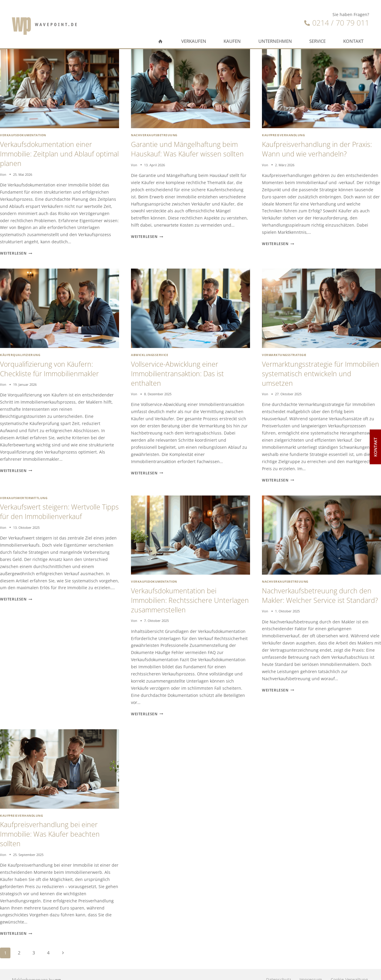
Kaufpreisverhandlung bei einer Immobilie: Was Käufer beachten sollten (55, 825)
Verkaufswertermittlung (24, 493)
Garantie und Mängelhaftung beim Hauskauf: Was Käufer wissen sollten (189, 152)
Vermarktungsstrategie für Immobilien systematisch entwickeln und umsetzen (306, 369)
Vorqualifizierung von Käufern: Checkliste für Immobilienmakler (54, 365)
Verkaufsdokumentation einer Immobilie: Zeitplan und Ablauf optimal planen (52, 152)
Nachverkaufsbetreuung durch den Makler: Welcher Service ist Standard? (321, 594)
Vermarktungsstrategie (284, 352)
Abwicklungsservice (150, 352)
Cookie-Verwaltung (348, 969)
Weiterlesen (14, 251)
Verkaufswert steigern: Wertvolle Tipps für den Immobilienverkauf (55, 506)
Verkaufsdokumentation (23, 135)
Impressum (307, 969)
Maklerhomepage (29, 969)
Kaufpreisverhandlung (283, 135)
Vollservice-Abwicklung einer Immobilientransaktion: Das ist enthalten (182, 369)
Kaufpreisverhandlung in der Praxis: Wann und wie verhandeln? (320, 148)
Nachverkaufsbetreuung (154, 135)
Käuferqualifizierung (20, 352)
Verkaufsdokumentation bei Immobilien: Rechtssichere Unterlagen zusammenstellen (181, 594)
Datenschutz (272, 969)
